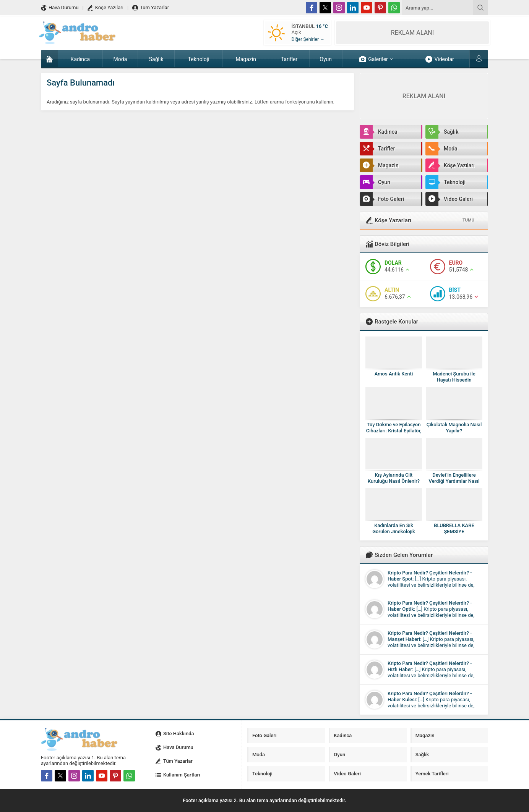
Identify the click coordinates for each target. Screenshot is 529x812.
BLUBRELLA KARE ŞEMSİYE (454, 528)
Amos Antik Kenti (394, 374)
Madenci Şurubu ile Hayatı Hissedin (454, 377)
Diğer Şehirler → (308, 39)
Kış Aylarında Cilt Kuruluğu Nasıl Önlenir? (394, 478)
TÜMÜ (468, 220)
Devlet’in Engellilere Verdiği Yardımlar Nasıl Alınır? (454, 481)
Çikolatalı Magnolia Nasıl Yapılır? (454, 428)
